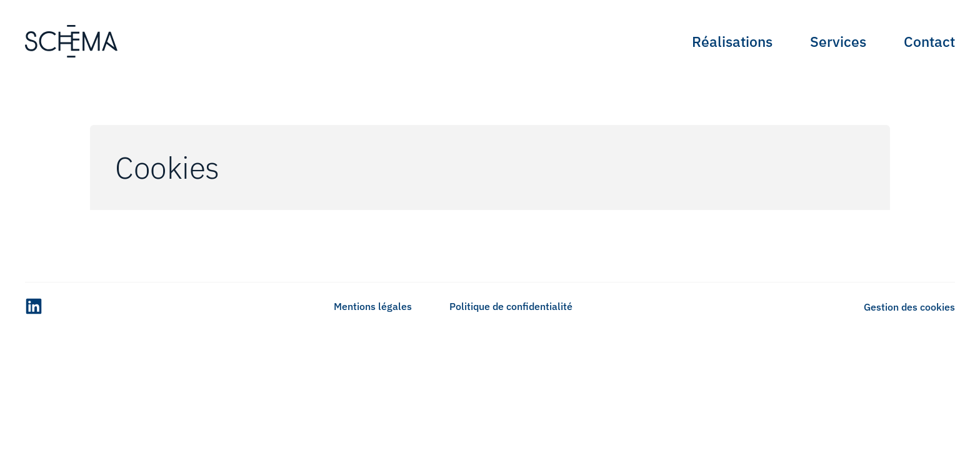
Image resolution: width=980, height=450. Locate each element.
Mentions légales (373, 306)
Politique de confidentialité (511, 306)
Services (838, 41)
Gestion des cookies (909, 307)
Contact (929, 41)
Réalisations (732, 41)
